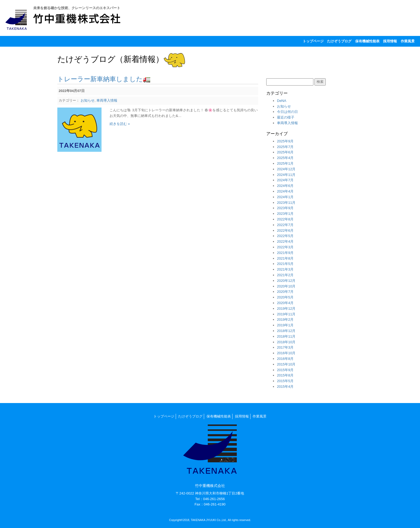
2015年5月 (285, 381)
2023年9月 (285, 208)
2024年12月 (286, 169)
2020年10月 (286, 286)
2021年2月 (285, 275)
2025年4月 (285, 158)
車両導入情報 (107, 100)
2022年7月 (285, 225)
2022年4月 (285, 241)
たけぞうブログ (339, 41)
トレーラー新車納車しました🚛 (104, 79)
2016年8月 (285, 359)
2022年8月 (285, 219)
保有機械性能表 (367, 41)
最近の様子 (286, 117)
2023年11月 (286, 203)
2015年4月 (285, 387)
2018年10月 (286, 342)
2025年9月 (285, 141)
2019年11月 (286, 314)
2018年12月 (286, 331)
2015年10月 (286, 364)
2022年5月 (285, 236)
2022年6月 (285, 230)
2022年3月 (285, 247)
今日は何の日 (287, 112)
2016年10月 (286, 353)
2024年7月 (285, 180)
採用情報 (390, 41)
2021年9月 (285, 253)
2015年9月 (285, 370)
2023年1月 (285, 214)
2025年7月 (285, 147)
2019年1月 (285, 325)
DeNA (282, 101)
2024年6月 (285, 186)
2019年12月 (286, 309)
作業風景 (408, 41)
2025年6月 (285, 152)
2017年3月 (285, 347)
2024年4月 (285, 191)
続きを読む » (120, 124)
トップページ (313, 41)
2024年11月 (286, 175)
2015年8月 (285, 375)
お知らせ (88, 100)
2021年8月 (285, 258)
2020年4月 (285, 303)
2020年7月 (285, 292)
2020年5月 (285, 297)
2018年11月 (286, 336)
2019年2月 (285, 320)
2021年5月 (285, 264)
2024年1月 (285, 197)
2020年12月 (286, 281)
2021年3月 (285, 269)
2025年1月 (285, 163)
